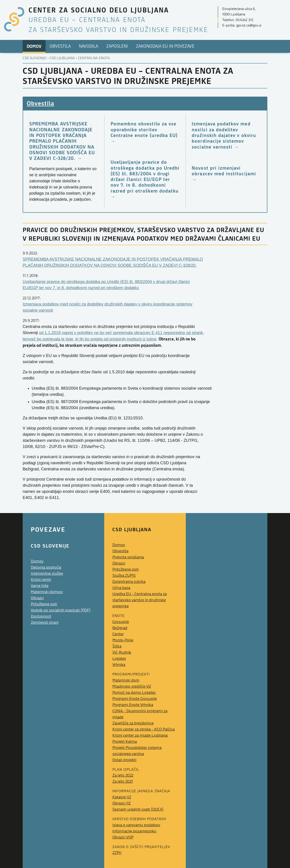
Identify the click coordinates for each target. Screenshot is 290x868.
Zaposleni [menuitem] (117, 46)
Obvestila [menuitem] (60, 46)
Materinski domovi (47, 592)
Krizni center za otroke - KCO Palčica (144, 729)
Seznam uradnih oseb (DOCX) (138, 809)
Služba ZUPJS (124, 576)
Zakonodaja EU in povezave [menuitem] (165, 46)
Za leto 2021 (123, 781)
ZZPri (117, 853)
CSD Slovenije (35, 58)
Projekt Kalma (125, 742)
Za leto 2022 (123, 775)
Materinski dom (126, 680)
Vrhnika (119, 665)
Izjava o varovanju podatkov (136, 825)
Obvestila (40, 103)
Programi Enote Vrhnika (133, 705)
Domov (37, 561)
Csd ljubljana (62, 58)
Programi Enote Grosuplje (135, 699)
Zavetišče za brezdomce (133, 723)
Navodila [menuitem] (88, 46)
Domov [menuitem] (34, 46)
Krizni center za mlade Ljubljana (140, 735)
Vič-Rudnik (122, 652)
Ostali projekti (124, 760)
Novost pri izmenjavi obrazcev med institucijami (224, 171)
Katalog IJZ (122, 797)
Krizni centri (41, 580)
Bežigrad (120, 628)
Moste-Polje (123, 640)
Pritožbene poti (44, 604)
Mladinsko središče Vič (132, 686)
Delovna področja (46, 567)
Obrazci (37, 598)
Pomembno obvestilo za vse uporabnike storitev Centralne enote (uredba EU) (144, 129)
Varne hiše (40, 586)
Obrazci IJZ (122, 803)
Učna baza (121, 588)
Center (118, 634)
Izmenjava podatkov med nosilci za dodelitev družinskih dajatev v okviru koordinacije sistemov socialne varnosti (224, 135)
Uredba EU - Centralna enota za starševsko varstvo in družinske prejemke (140, 600)
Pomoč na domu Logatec (134, 693)
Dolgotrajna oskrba (129, 582)
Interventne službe (47, 573)
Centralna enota (94, 58)
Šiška (117, 646)
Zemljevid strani (45, 622)
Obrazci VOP (123, 837)
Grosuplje (121, 622)
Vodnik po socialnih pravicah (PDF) (61, 610)
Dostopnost (41, 616)
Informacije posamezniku (134, 831)
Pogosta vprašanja (128, 557)
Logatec (119, 659)
